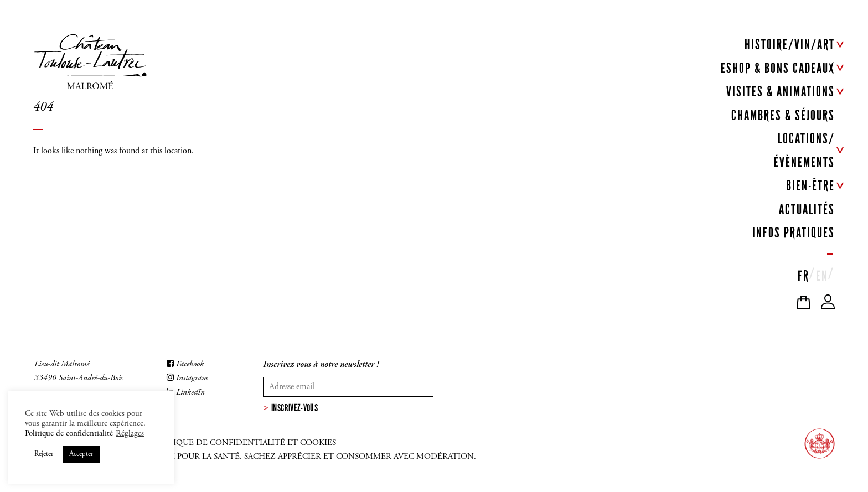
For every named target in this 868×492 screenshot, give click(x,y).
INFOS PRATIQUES (794, 233)
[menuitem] (804, 273)
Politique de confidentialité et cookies (243, 443)
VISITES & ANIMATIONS (781, 92)
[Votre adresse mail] (348, 387)
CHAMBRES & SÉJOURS (783, 115)
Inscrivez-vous (294, 408)
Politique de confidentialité (69, 434)
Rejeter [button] (44, 455)
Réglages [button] (130, 434)
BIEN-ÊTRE (810, 186)
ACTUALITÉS (807, 209)
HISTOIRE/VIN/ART (790, 45)
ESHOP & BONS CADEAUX (778, 68)
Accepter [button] (81, 455)
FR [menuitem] (804, 276)
